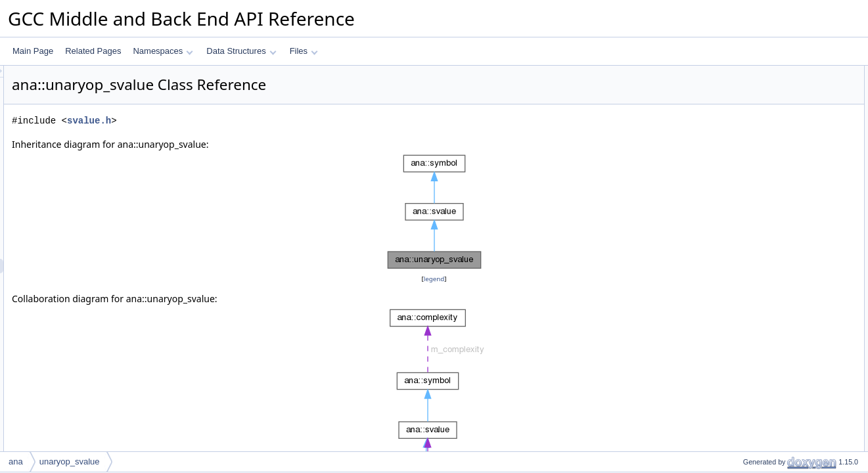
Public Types (744, 102)
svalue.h (253, 121)
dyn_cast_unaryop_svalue (778, 174)
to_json (745, 376)
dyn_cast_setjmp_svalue (775, 449)
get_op (744, 261)
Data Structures (241, 51)
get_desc (748, 362)
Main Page (33, 51)
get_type (747, 304)
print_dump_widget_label (776, 203)
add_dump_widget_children (780, 217)
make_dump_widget (767, 391)
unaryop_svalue (760, 145)
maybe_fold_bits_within (773, 290)
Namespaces (163, 51)
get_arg (745, 275)
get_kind (747, 160)
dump (742, 333)
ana (16, 462)
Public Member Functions (766, 131)
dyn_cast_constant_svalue (778, 420)
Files (304, 51)
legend (436, 279)
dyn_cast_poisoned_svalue (780, 434)
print (740, 319)
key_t (742, 87)
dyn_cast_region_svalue (774, 405)
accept (743, 232)
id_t (738, 116)
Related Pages (93, 51)
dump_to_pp (754, 189)
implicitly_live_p (759, 246)
